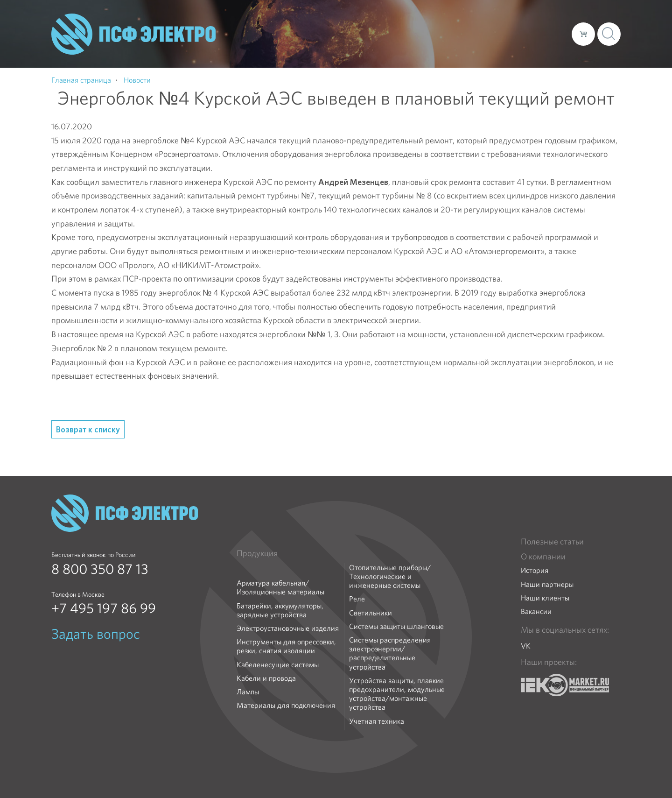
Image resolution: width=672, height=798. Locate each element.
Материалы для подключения (286, 705)
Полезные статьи (552, 542)
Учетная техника (377, 721)
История (535, 570)
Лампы (248, 692)
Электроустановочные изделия (288, 628)
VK (526, 646)
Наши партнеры (547, 584)
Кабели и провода (266, 678)
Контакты (547, 34)
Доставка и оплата (488, 34)
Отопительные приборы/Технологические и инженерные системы (390, 577)
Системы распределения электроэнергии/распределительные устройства (390, 653)
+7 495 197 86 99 (104, 608)
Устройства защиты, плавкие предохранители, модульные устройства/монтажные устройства (397, 694)
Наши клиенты (545, 598)
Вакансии (536, 611)
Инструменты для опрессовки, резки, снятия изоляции (286, 646)
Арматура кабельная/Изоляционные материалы (280, 587)
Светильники (371, 613)
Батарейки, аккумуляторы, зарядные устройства (280, 610)
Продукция (257, 553)
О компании (386, 34)
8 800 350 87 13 (100, 569)
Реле (357, 599)
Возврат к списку (88, 429)
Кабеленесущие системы (278, 665)
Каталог (431, 34)
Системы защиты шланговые (396, 626)
